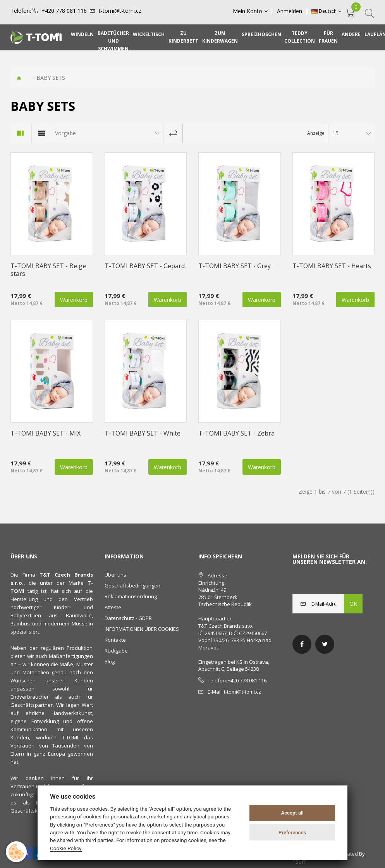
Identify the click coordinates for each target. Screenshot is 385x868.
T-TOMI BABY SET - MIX (46, 433)
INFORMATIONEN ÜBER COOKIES (142, 629)
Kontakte (115, 640)
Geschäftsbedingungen (132, 586)
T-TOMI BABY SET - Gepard (145, 266)
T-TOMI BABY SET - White (143, 433)
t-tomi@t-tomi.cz (120, 11)
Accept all (292, 813)
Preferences (292, 833)
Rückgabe (116, 651)
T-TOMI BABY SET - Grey (235, 266)
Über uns (115, 575)
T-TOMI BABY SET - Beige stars (48, 270)
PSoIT (299, 862)
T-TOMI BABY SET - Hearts (332, 266)
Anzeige (316, 133)
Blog (110, 661)
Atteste (113, 607)
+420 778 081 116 (64, 11)
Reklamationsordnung (131, 596)
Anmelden (290, 11)
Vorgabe (65, 133)
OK (353, 604)
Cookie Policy (66, 848)
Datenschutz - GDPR (128, 618)
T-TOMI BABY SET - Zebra (236, 433)
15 (335, 133)
